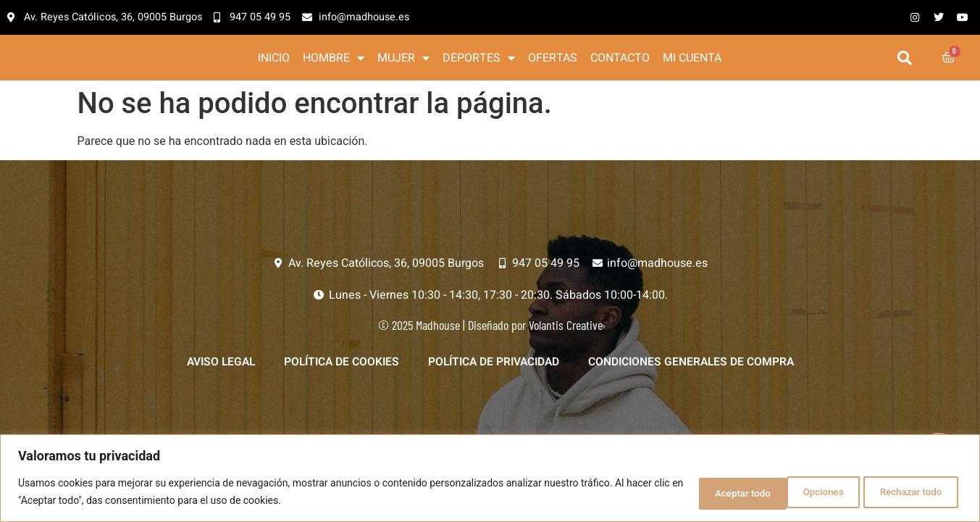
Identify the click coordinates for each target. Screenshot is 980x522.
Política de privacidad (495, 365)
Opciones (700, 492)
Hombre (334, 59)
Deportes (479, 59)
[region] (490, 479)
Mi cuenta (692, 59)
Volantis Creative (566, 328)
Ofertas (553, 59)
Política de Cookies (338, 365)
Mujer (403, 59)
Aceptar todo (912, 492)
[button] (905, 59)
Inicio (274, 59)
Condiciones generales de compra (697, 365)
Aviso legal (214, 365)
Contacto (620, 59)
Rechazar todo (802, 492)
